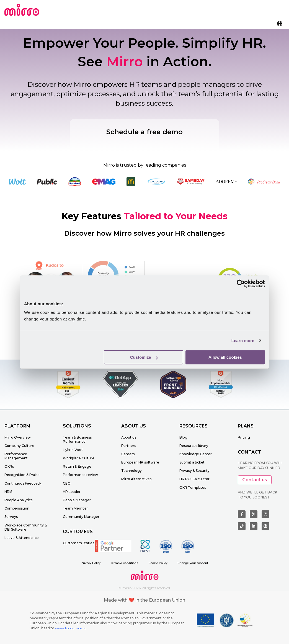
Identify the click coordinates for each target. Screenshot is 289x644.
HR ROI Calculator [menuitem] (194, 479)
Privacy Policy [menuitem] (91, 563)
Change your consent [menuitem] (193, 563)
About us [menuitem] (129, 437)
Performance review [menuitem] (80, 475)
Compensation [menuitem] (17, 508)
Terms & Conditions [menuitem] (125, 563)
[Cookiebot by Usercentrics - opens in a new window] (241, 284)
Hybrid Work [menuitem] (73, 450)
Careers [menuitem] (128, 454)
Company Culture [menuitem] (19, 446)
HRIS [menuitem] (8, 492)
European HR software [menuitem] (140, 462)
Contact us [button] (255, 480)
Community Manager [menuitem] (81, 517)
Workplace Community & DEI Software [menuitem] (26, 527)
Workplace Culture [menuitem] (79, 458)
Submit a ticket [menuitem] (192, 462)
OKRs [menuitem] (9, 466)
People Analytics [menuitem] (18, 500)
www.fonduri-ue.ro (71, 628)
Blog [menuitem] (183, 437)
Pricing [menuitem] (244, 437)
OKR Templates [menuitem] (193, 488)
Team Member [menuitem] (75, 508)
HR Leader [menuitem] (72, 492)
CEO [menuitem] (67, 483)
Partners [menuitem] (129, 446)
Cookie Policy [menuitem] (158, 563)
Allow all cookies (225, 357)
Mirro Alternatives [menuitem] (136, 479)
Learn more (243, 341)
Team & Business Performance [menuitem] (77, 439)
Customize (144, 357)
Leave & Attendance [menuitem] (22, 538)
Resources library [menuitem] (194, 446)
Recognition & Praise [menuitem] (22, 475)
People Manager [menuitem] (77, 500)
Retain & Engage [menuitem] (77, 466)
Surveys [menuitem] (11, 517)
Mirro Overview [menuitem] (18, 437)
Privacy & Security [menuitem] (194, 471)
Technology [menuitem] (131, 471)
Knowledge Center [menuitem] (196, 454)
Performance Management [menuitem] (16, 456)
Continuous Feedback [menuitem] (23, 483)
